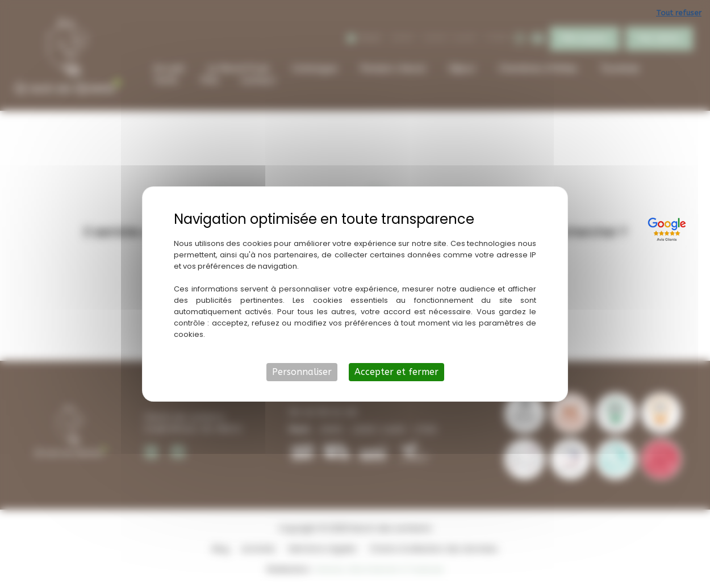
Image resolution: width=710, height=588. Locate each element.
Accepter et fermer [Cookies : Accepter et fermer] (396, 372)
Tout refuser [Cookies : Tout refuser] (679, 13)
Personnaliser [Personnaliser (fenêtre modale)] (302, 372)
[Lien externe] (669, 228)
